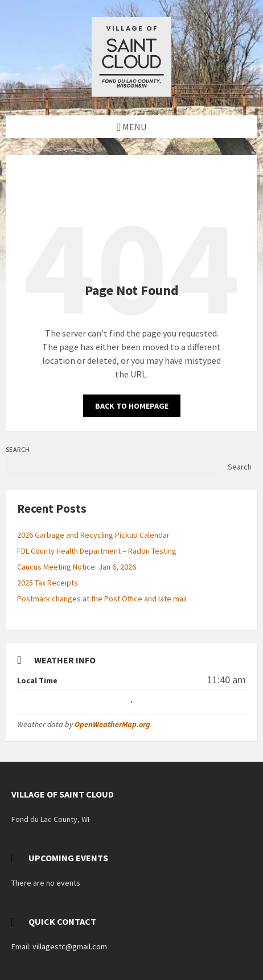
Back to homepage (132, 406)
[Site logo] (131, 93)
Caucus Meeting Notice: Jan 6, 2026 (77, 567)
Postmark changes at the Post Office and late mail (102, 599)
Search (18, 449)
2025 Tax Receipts (48, 583)
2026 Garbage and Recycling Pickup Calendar (93, 535)
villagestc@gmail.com (70, 946)
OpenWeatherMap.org (112, 724)
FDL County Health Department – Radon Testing (97, 551)
